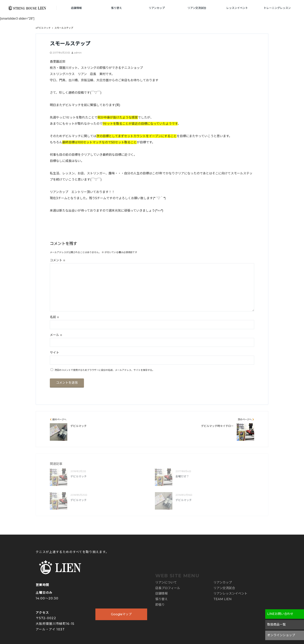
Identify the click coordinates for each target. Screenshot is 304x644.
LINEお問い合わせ (280, 614)
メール (56, 335)
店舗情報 (76, 8)
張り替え (117, 8)
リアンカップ (157, 8)
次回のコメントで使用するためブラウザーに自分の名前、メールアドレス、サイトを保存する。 (104, 370)
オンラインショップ (281, 635)
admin (78, 53)
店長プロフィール (168, 588)
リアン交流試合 (197, 8)
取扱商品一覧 (276, 625)
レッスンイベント (237, 8)
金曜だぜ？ (182, 476)
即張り (160, 605)
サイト (54, 353)
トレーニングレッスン (277, 8)
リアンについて (166, 582)
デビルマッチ (79, 476)
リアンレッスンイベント (230, 593)
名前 (54, 317)
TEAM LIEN (222, 599)
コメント (58, 260)
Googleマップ (121, 614)
